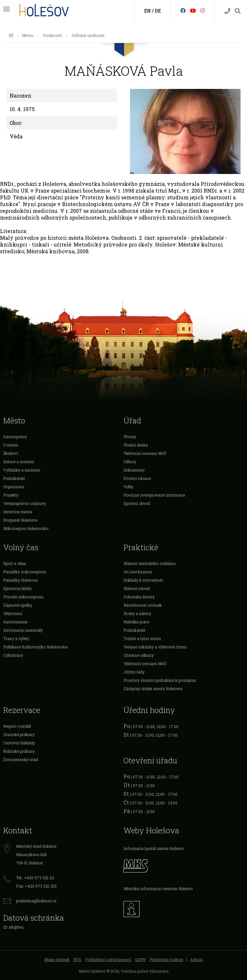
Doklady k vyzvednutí (143, 580)
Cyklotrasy (13, 655)
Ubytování (13, 613)
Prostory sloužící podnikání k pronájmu (160, 680)
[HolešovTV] (193, 10)
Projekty (11, 495)
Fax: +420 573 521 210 (36, 886)
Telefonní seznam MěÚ (145, 453)
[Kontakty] (227, 11)
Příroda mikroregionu (23, 597)
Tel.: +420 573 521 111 (35, 878)
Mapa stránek (57, 959)
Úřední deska (136, 445)
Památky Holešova (20, 580)
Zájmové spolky (18, 605)
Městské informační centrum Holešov (158, 889)
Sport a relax (15, 563)
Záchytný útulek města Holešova (153, 689)
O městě (11, 445)
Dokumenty (134, 470)
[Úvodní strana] (11, 35)
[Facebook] (183, 10)
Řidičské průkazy (19, 751)
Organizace (14, 487)
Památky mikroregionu (25, 572)
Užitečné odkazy (139, 655)
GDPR (140, 959)
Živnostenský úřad (21, 759)
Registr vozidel (17, 726)
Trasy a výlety (16, 638)
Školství (11, 453)
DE (158, 11)
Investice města (18, 512)
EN (147, 11)
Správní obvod (137, 503)
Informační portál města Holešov (154, 848)
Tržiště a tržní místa (142, 638)
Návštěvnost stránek (143, 605)
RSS (77, 959)
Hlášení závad (137, 588)
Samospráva (15, 437)
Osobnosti (52, 35)
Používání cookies (166, 959)
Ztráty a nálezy (137, 613)
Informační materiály (23, 630)
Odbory (130, 462)
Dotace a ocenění (19, 462)
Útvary (130, 437)
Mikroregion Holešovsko (26, 528)
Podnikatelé (14, 478)
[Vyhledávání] (238, 11)
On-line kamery (138, 572)
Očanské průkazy (19, 734)
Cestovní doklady (19, 743)
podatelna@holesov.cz (36, 901)
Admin (197, 959)
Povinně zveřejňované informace (154, 495)
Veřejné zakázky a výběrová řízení (155, 647)
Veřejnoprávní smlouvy (25, 503)
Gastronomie (15, 622)
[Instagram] (203, 10)
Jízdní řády (134, 672)
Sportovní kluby (18, 588)
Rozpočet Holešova (20, 520)
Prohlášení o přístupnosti (108, 959)
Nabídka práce (136, 622)
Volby (128, 487)
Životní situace (137, 478)
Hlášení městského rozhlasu (150, 563)
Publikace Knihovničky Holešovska (35, 647)
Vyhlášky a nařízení (22, 470)
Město (28, 35)
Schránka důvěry (139, 597)
